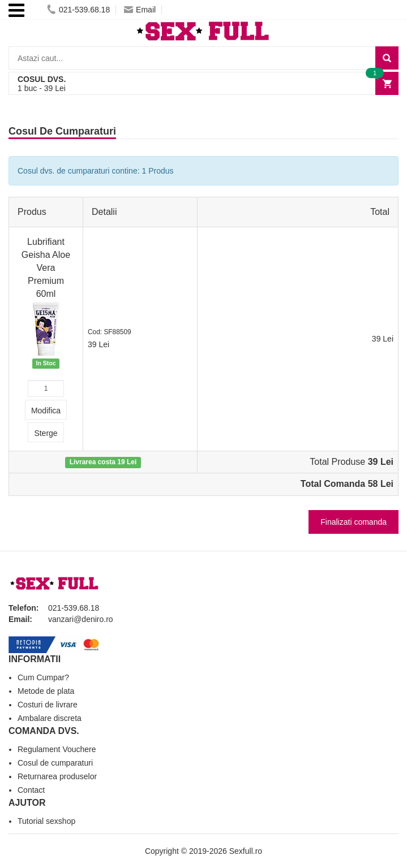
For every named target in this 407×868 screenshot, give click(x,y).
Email (140, 10)
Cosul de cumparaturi (55, 763)
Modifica (46, 411)
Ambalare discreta (50, 718)
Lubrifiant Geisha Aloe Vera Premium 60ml (46, 267)
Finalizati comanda (354, 522)
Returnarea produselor (57, 776)
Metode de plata (46, 691)
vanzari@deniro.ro (81, 619)
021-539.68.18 (78, 10)
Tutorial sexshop (46, 821)
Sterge (46, 433)
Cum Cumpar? (43, 677)
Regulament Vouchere (57, 749)
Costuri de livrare (48, 705)
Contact (31, 790)
